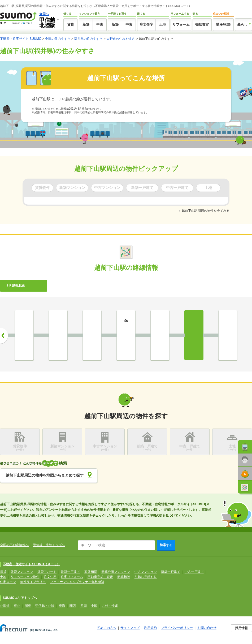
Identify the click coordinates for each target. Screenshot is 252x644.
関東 (28, 606)
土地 (163, 25)
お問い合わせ (207, 628)
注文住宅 (146, 25)
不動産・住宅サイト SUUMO (21, 39)
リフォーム (181, 25)
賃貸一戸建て (70, 572)
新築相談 (124, 577)
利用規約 (150, 628)
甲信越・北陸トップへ (49, 545)
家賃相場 (91, 572)
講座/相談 (223, 25)
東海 (62, 606)
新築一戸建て (171, 572)
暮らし (242, 25)
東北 (17, 606)
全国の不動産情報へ (14, 545)
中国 (94, 606)
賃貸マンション (22, 572)
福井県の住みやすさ (88, 39)
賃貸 (71, 25)
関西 (73, 606)
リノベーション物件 (25, 577)
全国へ (44, 14)
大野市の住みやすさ (121, 39)
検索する (166, 545)
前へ (4, 336)
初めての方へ (107, 628)
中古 (100, 25)
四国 (84, 606)
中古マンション (146, 572)
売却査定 (202, 25)
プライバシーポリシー (177, 628)
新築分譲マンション (116, 572)
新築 (86, 25)
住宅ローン (8, 582)
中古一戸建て (194, 572)
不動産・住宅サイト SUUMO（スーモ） (31, 564)
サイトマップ (130, 628)
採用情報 (241, 628)
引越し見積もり (146, 577)
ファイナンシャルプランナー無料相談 (77, 582)
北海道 (5, 606)
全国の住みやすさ (58, 39)
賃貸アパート (47, 572)
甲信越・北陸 (45, 606)
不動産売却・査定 (100, 577)
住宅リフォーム (72, 577)
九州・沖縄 (110, 606)
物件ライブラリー (33, 582)
